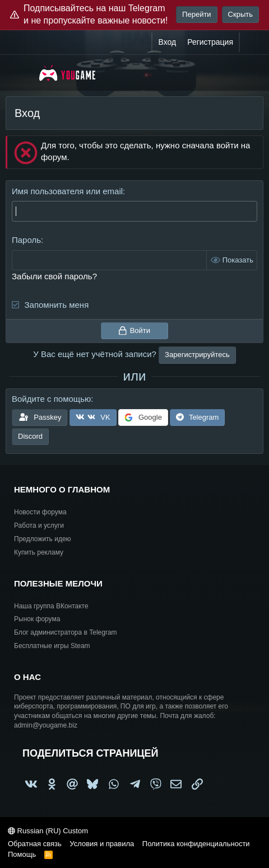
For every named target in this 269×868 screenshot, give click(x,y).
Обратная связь (35, 844)
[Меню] (21, 73)
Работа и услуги (39, 526)
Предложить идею (43, 539)
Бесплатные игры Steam (52, 646)
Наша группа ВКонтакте (51, 606)
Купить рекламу (39, 552)
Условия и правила (102, 844)
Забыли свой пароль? (54, 276)
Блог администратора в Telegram (66, 632)
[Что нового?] (251, 43)
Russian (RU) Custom (48, 831)
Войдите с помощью (51, 399)
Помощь (22, 854)
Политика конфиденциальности (196, 844)
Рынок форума (37, 619)
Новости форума (40, 512)
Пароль (26, 240)
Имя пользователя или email (67, 191)
